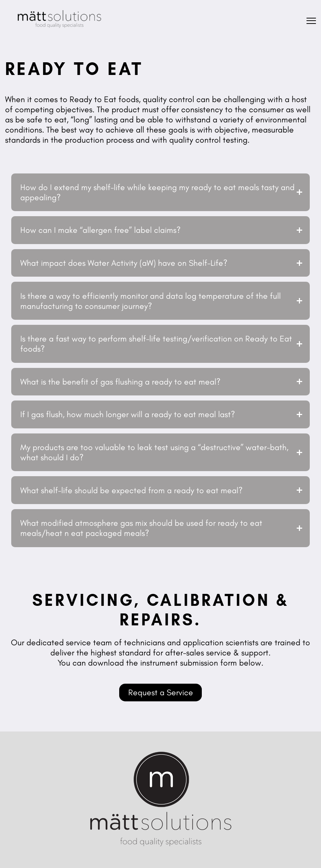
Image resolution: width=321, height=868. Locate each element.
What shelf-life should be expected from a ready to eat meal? (132, 490)
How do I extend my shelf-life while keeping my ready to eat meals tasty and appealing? (157, 192)
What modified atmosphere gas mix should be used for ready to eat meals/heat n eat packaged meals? (141, 528)
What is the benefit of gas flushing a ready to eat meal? (120, 382)
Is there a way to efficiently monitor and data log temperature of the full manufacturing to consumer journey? (151, 301)
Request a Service (161, 692)
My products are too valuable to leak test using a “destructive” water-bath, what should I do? (154, 452)
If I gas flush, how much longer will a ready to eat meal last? (128, 414)
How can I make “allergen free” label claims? (101, 230)
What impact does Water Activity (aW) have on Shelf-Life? (124, 263)
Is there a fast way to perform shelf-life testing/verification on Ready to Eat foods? (156, 344)
